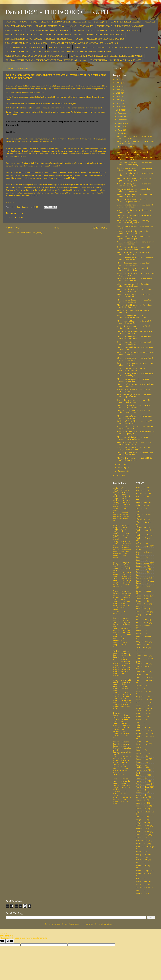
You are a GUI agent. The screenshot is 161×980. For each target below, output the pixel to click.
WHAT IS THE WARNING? (120, 47)
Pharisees (141, 809)
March (121, 464)
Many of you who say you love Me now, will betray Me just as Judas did (122, 622)
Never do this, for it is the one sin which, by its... (134, 185)
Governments (142, 672)
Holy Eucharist (144, 691)
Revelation (141, 835)
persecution (142, 806)
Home (57, 228)
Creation (140, 572)
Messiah (140, 756)
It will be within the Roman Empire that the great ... (135, 174)
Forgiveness (142, 642)
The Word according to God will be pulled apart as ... (135, 459)
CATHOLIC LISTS (27, 52)
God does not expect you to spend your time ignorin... (134, 179)
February (123, 468)
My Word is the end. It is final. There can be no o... (134, 327)
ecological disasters (141, 608)
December (123, 113)
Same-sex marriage (145, 847)
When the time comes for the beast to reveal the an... (135, 280)
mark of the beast (145, 736)
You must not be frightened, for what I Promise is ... (134, 190)
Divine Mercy (143, 596)
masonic (140, 741)
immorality (141, 713)
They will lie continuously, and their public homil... (134, 412)
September (123, 120)
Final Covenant (144, 637)
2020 (118, 100)
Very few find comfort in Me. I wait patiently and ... (136, 137)
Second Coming (143, 865)
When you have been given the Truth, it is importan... (136, 359)
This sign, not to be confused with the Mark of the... (135, 454)
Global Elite (143, 658)
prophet (140, 820)
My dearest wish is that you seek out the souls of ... (134, 343)
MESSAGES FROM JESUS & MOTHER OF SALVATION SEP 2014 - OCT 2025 (84, 43)
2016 (118, 110)
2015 (118, 475)
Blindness (141, 527)
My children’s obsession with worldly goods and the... (132, 200)
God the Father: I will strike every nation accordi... (136, 243)
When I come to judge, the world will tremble (122, 781)
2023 (118, 90)
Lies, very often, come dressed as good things (135, 211)
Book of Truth (143, 538)
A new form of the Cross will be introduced (134, 391)
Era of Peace (143, 612)
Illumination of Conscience (144, 709)
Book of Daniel (144, 530)
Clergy (139, 557)
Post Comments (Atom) (32, 233)
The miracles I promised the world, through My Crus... (135, 332)
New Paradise (143, 787)
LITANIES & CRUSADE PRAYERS (126, 22)
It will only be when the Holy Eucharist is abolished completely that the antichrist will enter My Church (121, 532)
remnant (140, 829)
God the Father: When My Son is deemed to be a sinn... (133, 153)
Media (139, 747)
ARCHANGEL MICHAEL (59, 47)
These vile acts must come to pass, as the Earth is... (135, 417)
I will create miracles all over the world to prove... (136, 206)
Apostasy (140, 496)
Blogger (111, 924)
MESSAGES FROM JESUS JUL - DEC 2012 (24, 39)
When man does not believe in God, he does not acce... (135, 443)
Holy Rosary (142, 699)
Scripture (141, 855)
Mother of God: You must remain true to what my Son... (136, 142)
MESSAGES (150, 22)
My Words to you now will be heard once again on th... (135, 396)
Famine (139, 631)
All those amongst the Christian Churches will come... (134, 285)
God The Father (144, 666)
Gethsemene (141, 648)
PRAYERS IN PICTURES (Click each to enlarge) (56, 26)
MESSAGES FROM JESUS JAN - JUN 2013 (65, 39)
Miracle (140, 762)
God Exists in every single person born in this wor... (135, 169)
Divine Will (142, 604)
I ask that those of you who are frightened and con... (134, 449)
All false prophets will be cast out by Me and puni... (136, 427)
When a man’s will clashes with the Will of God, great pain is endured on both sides (122, 685)
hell (138, 688)
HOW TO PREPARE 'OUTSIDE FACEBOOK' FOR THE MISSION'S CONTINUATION (107, 56)
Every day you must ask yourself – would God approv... (135, 401)
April (121, 133)
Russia (139, 838)
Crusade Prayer (144, 586)
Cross (139, 575)
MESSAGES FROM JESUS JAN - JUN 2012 (105, 35)
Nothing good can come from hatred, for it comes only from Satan (122, 654)
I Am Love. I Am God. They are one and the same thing (135, 164)
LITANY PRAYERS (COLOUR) (19, 26)
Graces (139, 674)
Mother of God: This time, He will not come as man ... (135, 422)
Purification (143, 826)
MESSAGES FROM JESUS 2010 (125, 30)
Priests (140, 817)
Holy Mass (141, 696)
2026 (118, 79)
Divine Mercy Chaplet (143, 600)
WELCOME (11, 22)
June (120, 130)
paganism (140, 800)
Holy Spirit (142, 702)
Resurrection (143, 832)
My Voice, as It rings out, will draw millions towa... (134, 248)
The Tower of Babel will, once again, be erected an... (133, 438)
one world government (141, 796)
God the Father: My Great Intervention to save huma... (133, 317)
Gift (138, 650)
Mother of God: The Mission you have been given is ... (136, 354)
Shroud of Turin (144, 873)
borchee (90, 924)
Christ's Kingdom (145, 552)
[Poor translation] (10, 941)
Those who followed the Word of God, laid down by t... (136, 322)
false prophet (143, 626)
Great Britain (143, 678)
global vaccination (142, 663)
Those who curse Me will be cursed (122, 592)
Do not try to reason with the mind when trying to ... (135, 364)
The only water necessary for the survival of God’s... (134, 338)
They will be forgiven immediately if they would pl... (135, 301)
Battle (139, 508)
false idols (142, 623)
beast (139, 511)
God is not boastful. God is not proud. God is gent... (134, 237)
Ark (138, 499)
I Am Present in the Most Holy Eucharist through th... (133, 232)
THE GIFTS (10, 52)
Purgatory (141, 823)
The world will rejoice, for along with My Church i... (135, 306)
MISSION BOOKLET (14, 30)
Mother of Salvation (141, 774)
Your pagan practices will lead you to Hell (135, 227)
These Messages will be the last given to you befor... (134, 264)
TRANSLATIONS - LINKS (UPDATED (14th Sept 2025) (121, 26)
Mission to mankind (141, 766)
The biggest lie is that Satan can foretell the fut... (135, 158)
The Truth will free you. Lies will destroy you (135, 148)
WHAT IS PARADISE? (146, 47)
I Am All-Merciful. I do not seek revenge (122, 715)
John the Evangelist (141, 726)
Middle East (142, 759)
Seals (139, 862)
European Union (144, 615)
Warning (140, 893)
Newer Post (13, 228)
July (120, 126)
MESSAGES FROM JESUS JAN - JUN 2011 (24, 35)
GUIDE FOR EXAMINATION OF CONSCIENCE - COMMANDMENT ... (36, 56)
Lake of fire (143, 730)
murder (139, 778)
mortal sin (141, 770)
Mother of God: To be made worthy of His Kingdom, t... (136, 433)
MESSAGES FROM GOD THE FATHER (90, 30)
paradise (140, 803)
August (121, 123)
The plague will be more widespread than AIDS (135, 348)
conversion (141, 569)
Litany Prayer (143, 733)
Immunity (140, 716)
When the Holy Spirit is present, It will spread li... (136, 296)
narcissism (141, 781)
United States (143, 887)
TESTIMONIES (87, 26)
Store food (141, 881)
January (122, 471)
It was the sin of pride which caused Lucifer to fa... (133, 369)
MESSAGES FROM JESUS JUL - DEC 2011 (64, 35)
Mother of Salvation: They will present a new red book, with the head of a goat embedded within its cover (122, 494)
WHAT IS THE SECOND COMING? (90, 47)
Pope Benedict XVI (145, 812)
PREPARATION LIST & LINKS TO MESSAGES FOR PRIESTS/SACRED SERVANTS (75, 52)
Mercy (139, 750)
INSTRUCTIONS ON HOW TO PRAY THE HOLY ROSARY (115, 60)
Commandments (143, 563)
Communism (141, 566)
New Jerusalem (143, 784)
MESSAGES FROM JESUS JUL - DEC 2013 (105, 39)
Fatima (139, 634)
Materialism (142, 744)
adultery (140, 490)
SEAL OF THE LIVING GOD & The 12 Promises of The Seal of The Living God (74, 22)
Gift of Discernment (142, 655)
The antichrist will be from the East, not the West (134, 406)
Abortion (140, 487)
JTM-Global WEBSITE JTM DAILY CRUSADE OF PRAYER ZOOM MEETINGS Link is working (46, 60)
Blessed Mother (144, 522)
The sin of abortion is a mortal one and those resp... (136, 385)
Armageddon (141, 502)
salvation (141, 844)
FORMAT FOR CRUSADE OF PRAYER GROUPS (48, 30)
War (138, 890)
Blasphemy (141, 519)
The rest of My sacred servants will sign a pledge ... (136, 216)
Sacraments (141, 841)
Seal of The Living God (142, 858)
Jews (138, 722)
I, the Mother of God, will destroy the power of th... (135, 259)
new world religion (141, 791)
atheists (140, 505)
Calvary (140, 543)
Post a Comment (17, 217)
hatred (139, 685)
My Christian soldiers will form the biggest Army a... (136, 274)
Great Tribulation (145, 680)
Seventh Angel (143, 870)
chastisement (143, 546)
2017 (118, 106)
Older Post (100, 228)
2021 (118, 96)
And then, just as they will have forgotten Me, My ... (134, 290)
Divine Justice (144, 591)
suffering (141, 884)
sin (138, 878)
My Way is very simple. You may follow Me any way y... (133, 222)
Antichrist (141, 493)
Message (140, 753)
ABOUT (24, 22)
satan (139, 852)
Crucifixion (142, 578)
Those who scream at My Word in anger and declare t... (133, 269)
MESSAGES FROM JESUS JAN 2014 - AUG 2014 (26, 43)
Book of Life (143, 535)
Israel (139, 719)
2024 (118, 86)
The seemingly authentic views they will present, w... (135, 375)
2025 (118, 83)
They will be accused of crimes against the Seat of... (133, 380)
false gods (141, 620)
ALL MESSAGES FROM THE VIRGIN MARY (25, 47)
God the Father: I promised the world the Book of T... (133, 253)
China (139, 549)
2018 (118, 103)
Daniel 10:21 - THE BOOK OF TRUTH (57, 12)
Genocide (140, 645)
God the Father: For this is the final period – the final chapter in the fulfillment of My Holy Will (122, 748)
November (123, 116)
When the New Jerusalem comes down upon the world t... (135, 195)
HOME (34, 22)
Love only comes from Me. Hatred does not (134, 311)
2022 (118, 93)
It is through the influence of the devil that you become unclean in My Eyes (122, 566)
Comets (139, 560)
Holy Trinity (143, 705)
